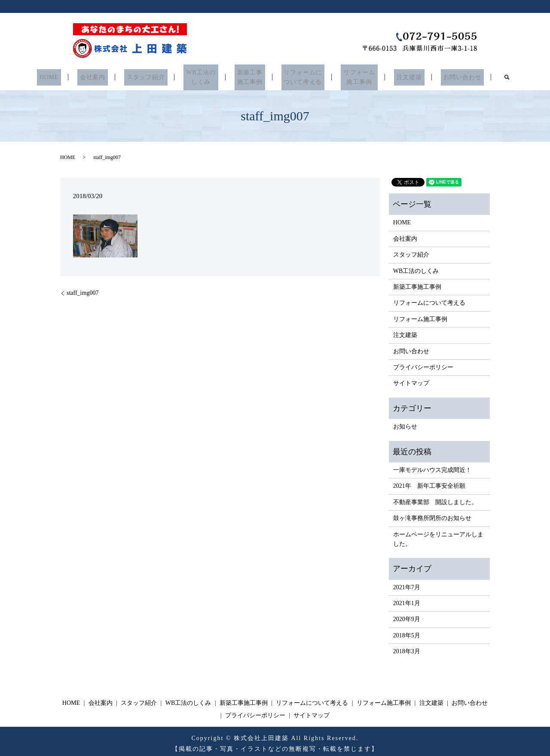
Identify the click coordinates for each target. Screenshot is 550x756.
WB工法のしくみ (205, 75)
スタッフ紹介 (153, 75)
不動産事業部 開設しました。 (435, 498)
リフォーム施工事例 (351, 75)
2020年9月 (407, 615)
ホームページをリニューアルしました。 (438, 535)
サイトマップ (411, 379)
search (489, 75)
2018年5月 (407, 631)
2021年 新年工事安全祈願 (429, 482)
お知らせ (405, 423)
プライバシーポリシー (423, 363)
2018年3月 (407, 647)
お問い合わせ (447, 75)
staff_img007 (82, 289)
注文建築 (397, 75)
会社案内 (104, 75)
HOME (64, 75)
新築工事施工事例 (250, 75)
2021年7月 (407, 583)
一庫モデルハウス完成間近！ (432, 466)
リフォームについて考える (299, 75)
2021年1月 (407, 599)
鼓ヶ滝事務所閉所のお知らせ (432, 514)
